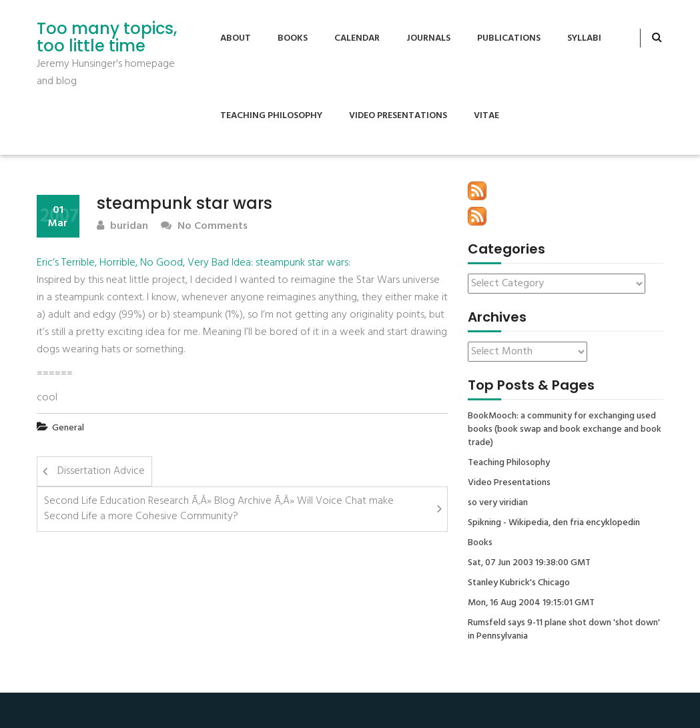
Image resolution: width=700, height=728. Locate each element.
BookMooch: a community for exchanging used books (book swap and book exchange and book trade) (565, 430)
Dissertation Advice (101, 471)
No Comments (204, 227)
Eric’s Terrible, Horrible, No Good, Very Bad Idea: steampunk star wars (193, 263)
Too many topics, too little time (107, 38)
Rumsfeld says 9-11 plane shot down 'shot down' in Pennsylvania (564, 630)
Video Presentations (398, 116)
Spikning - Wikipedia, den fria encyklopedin (554, 523)
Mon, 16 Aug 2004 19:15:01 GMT (531, 603)
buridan (122, 227)
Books (293, 38)
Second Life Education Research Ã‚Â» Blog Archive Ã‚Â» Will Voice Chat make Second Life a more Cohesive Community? (219, 509)
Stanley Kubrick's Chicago (519, 583)
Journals (428, 38)
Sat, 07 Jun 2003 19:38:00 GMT (529, 563)
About (236, 38)
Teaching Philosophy (271, 116)
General (68, 428)
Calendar (357, 38)
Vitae (486, 116)
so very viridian (498, 503)
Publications (509, 38)
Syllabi (584, 38)
